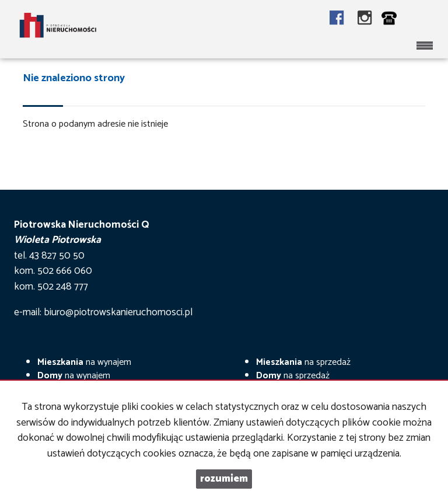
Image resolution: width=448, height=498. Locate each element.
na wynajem (84, 362)
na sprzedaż (303, 362)
